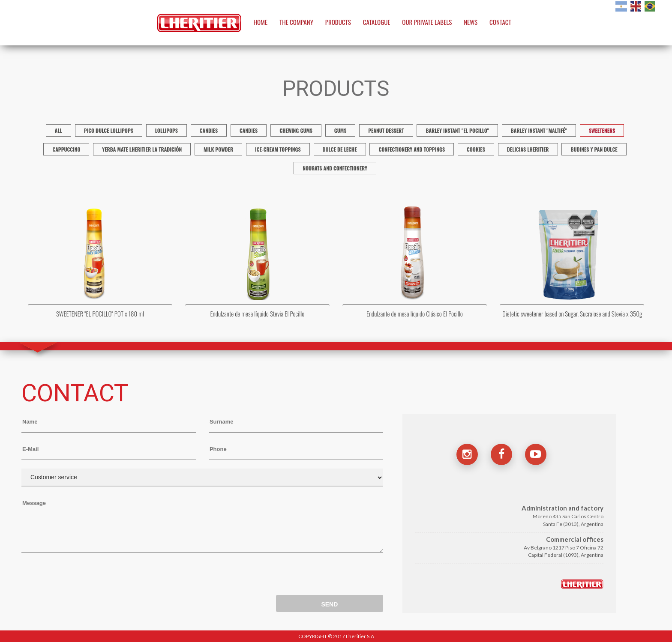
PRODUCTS (338, 22)
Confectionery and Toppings (412, 149)
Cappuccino (66, 149)
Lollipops (166, 130)
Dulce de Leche (340, 149)
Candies (209, 130)
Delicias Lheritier (528, 149)
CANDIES (249, 130)
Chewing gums (296, 130)
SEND (329, 604)
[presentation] (87, 576)
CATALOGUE (377, 22)
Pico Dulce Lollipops (109, 130)
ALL (58, 130)
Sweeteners (602, 130)
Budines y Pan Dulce (594, 149)
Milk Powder (218, 149)
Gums (340, 130)
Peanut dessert (386, 130)
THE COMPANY (296, 22)
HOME (261, 22)
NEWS (471, 22)
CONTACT (500, 22)
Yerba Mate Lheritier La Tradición (142, 149)
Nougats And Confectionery (335, 168)
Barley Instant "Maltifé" (539, 130)
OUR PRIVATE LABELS (427, 22)
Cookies (476, 149)
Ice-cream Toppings (278, 149)
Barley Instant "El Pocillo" (457, 130)
